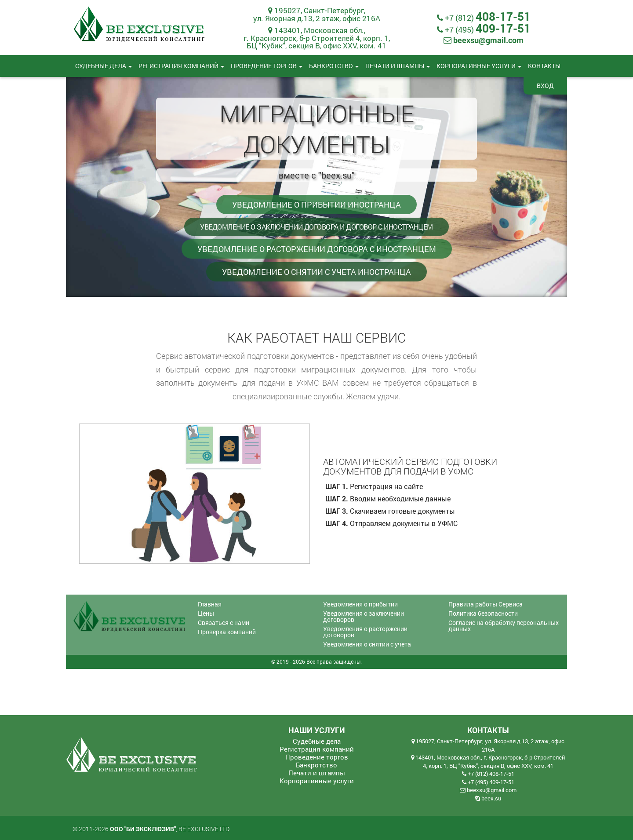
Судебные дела (104, 66)
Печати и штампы (398, 66)
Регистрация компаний (181, 66)
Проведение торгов (267, 66)
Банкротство (334, 66)
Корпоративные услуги (479, 66)
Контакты (544, 66)
